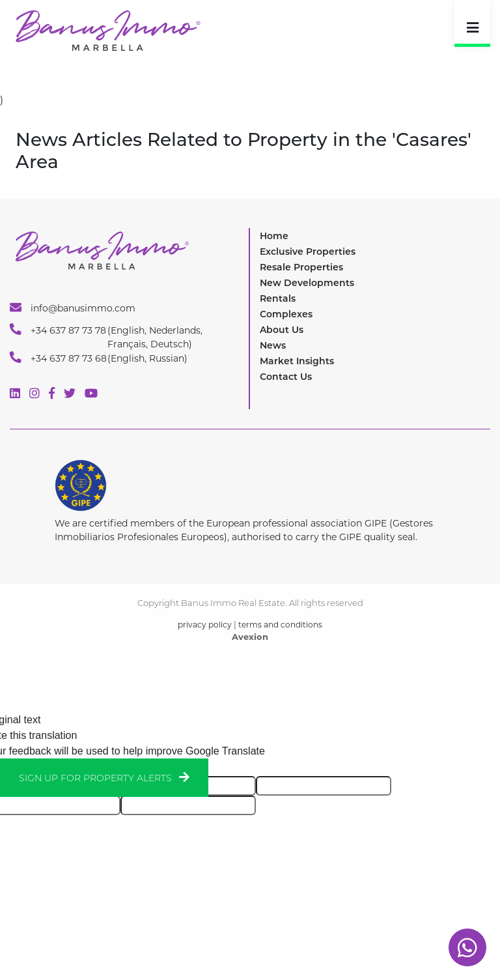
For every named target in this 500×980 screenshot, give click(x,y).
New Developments (307, 283)
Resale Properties (301, 267)
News (273, 345)
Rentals (278, 298)
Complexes (286, 314)
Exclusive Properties (308, 252)
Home (274, 236)
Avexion (250, 637)
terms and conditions (280, 625)
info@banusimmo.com (73, 308)
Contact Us (286, 377)
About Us (282, 330)
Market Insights (297, 361)
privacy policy (205, 625)
